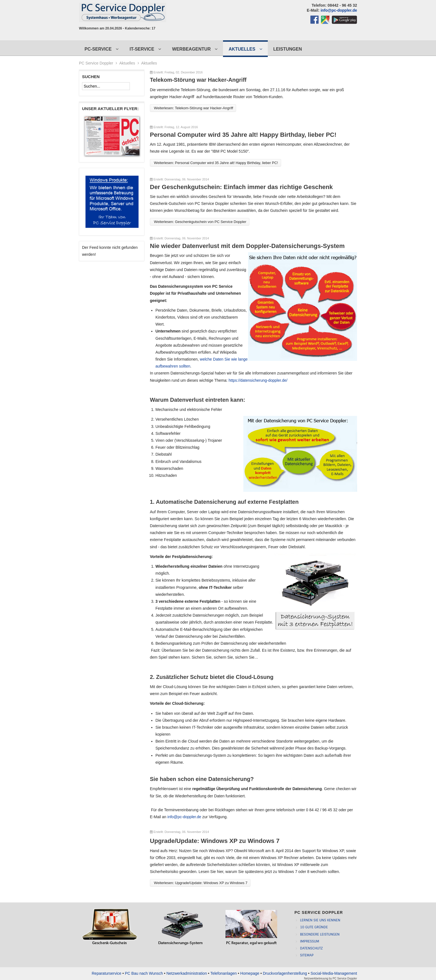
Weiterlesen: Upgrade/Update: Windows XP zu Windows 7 (200, 883)
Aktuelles (127, 63)
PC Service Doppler (345, 978)
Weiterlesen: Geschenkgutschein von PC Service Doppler (200, 222)
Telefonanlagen (223, 973)
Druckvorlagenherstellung (285, 973)
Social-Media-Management (334, 973)
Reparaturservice (107, 973)
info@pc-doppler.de (339, 10)
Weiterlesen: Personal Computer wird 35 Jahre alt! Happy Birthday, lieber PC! (215, 163)
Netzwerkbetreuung (316, 978)
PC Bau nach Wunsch (144, 973)
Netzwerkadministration (187, 973)
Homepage (250, 973)
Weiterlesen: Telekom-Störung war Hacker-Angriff (193, 108)
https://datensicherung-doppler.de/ (258, 380)
